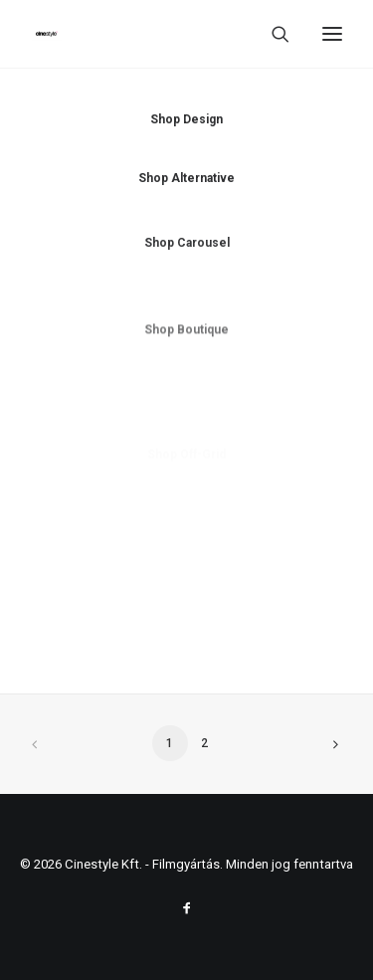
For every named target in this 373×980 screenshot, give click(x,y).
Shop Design (186, 119)
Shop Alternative (186, 180)
